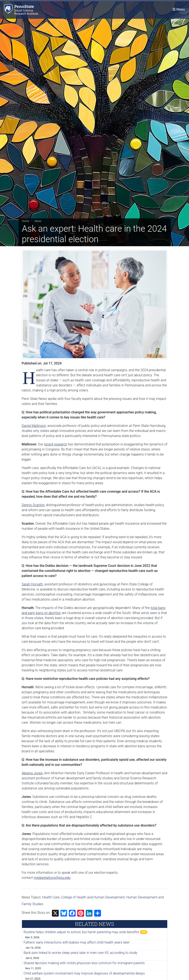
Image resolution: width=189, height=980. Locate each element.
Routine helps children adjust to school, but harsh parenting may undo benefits (81, 932)
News (38, 221)
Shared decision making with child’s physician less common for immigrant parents (84, 963)
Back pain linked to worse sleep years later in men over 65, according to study (81, 953)
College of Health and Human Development (93, 897)
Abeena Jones (32, 773)
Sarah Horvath (32, 584)
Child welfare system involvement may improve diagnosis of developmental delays (84, 973)
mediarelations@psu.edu (52, 878)
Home (26, 221)
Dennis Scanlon (33, 505)
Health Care (51, 897)
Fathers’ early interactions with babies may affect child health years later (77, 942)
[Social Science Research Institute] (22, 9)
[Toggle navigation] (179, 9)
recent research (56, 444)
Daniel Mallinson (34, 426)
